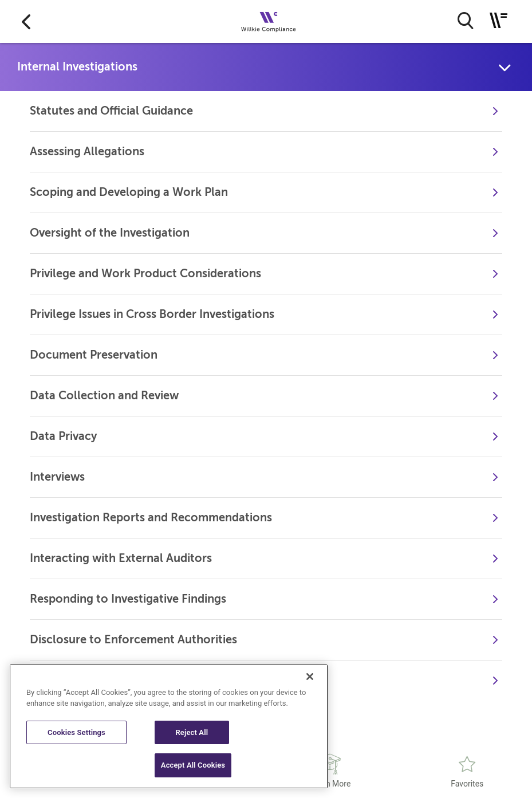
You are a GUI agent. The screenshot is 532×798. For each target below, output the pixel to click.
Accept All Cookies (193, 765)
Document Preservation (94, 355)
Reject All (192, 732)
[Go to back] (26, 21)
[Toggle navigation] (498, 20)
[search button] (465, 21)
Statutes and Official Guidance (111, 111)
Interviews (57, 477)
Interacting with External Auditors (121, 558)
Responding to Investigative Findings (128, 599)
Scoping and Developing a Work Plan (129, 192)
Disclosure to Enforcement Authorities (133, 640)
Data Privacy (63, 436)
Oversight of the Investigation (110, 233)
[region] (169, 726)
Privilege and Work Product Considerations (145, 274)
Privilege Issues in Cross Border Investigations (152, 314)
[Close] (310, 677)
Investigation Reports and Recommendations (151, 518)
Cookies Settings (76, 732)
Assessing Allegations (87, 152)
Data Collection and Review (104, 396)
